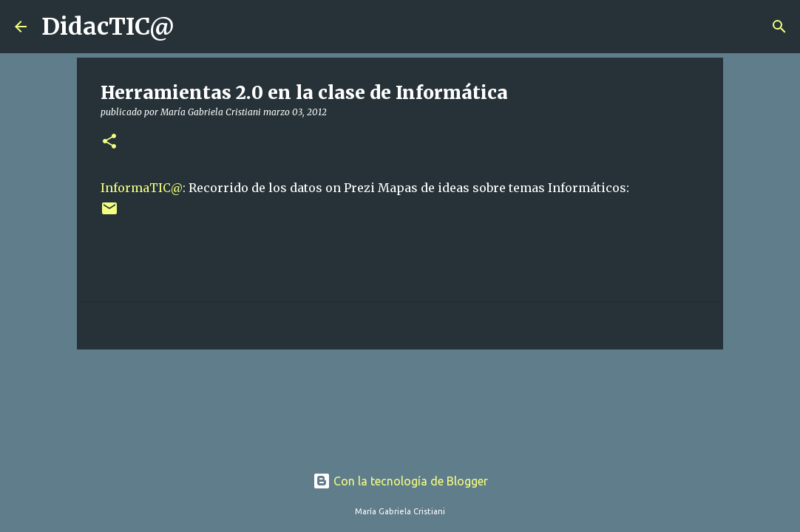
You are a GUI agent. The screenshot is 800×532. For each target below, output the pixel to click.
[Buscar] (195, 27)
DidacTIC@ (108, 27)
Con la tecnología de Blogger (400, 481)
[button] (109, 142)
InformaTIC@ (142, 188)
